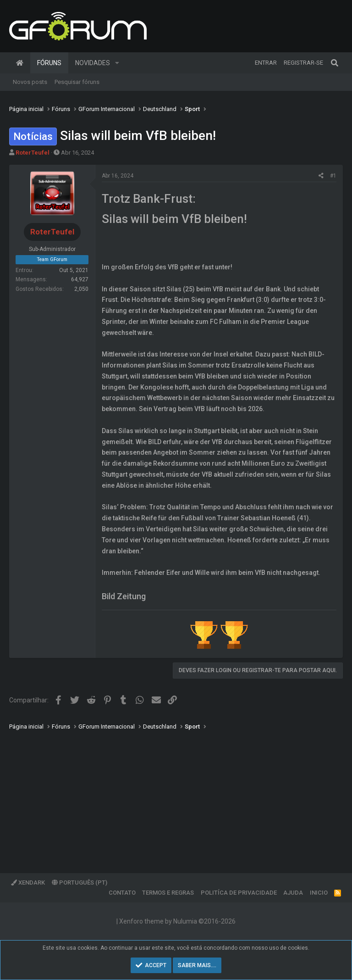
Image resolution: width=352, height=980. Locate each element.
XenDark (28, 883)
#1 (333, 176)
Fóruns (49, 63)
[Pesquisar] (335, 63)
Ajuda (293, 893)
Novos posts (30, 82)
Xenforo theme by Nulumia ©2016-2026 (177, 921)
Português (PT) (80, 883)
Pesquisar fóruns (77, 82)
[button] (117, 63)
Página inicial (20, 63)
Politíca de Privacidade (239, 893)
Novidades (93, 63)
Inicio (319, 893)
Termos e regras (168, 893)
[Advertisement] (176, 795)
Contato (122, 893)
